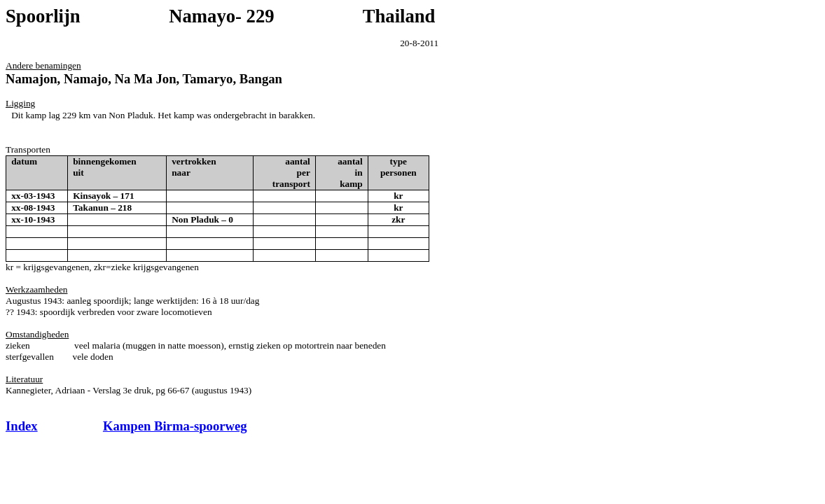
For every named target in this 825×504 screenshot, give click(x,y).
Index (22, 426)
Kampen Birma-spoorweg (175, 426)
